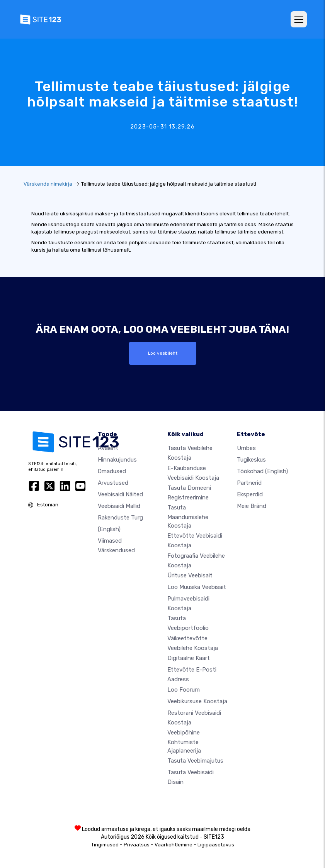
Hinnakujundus (117, 460)
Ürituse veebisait (190, 575)
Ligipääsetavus (216, 845)
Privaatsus (137, 845)
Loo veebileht (162, 353)
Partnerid (249, 483)
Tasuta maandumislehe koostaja (188, 516)
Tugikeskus (251, 460)
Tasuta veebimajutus (195, 761)
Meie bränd (252, 506)
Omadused (112, 471)
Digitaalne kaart (189, 658)
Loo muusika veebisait (197, 587)
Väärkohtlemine (174, 845)
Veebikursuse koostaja (197, 701)
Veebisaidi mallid (119, 506)
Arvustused (113, 483)
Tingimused (105, 845)
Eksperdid (250, 494)
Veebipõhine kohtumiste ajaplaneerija (184, 741)
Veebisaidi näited (120, 494)
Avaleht (108, 448)
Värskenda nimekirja (48, 184)
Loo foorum (184, 690)
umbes (246, 448)
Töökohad (262, 471)
